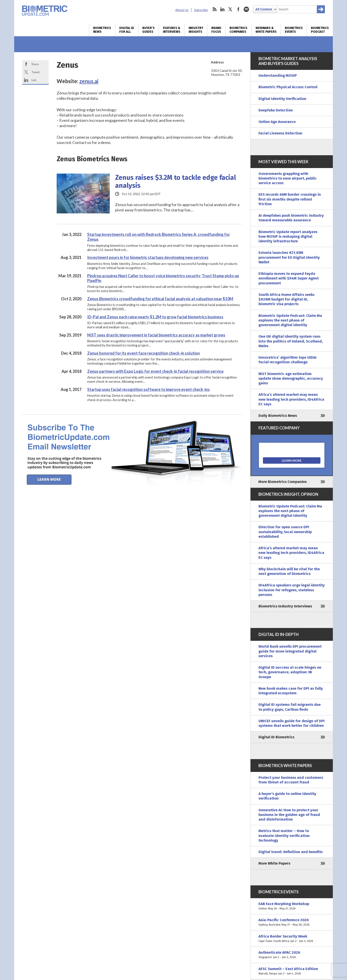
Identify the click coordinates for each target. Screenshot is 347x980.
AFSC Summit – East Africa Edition (292, 971)
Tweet (36, 72)
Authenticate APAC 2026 (292, 955)
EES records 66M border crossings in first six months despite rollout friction (290, 199)
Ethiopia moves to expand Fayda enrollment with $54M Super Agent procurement (289, 278)
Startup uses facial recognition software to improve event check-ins (148, 389)
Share (35, 64)
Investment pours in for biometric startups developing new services (148, 257)
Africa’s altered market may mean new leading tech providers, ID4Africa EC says (291, 399)
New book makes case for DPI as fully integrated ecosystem (291, 691)
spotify (246, 9)
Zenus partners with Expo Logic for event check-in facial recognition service (155, 371)
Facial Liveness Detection (280, 133)
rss (214, 9)
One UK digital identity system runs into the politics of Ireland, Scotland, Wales (291, 341)
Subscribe (201, 10)
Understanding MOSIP (278, 76)
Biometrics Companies (238, 30)
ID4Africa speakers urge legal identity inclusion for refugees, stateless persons (292, 590)
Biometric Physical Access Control (288, 87)
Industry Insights (196, 30)
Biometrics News (102, 30)
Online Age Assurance (277, 122)
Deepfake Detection (276, 110)
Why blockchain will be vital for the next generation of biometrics (289, 571)
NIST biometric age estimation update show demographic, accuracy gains (291, 379)
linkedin (222, 9)
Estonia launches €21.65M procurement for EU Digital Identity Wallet (289, 257)
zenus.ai (89, 81)
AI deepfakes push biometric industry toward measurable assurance (291, 218)
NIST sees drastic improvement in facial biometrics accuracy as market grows (156, 335)
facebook (238, 9)
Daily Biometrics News (278, 416)
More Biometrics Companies (283, 482)
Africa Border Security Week (292, 939)
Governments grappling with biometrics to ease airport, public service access (288, 178)
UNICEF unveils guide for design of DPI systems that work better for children (292, 723)
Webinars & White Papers (266, 30)
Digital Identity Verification (282, 99)
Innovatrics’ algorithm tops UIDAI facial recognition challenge (287, 360)
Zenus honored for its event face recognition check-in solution (144, 353)
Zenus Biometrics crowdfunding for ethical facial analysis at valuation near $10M (160, 299)
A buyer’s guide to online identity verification (287, 796)
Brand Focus (216, 30)
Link (34, 80)
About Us (182, 10)
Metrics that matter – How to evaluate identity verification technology (284, 836)
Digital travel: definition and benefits (291, 852)
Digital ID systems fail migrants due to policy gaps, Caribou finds (290, 707)
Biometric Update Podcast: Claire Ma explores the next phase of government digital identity (290, 320)
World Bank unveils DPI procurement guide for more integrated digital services (290, 651)
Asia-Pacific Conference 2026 (292, 922)
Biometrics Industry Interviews (285, 606)
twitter (230, 9)
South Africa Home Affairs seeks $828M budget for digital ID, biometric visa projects (286, 299)
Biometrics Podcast (320, 30)
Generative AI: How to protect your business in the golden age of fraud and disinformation (289, 815)
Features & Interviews (172, 30)
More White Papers (274, 863)
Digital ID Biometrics (276, 737)
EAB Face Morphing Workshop (292, 906)
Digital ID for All (127, 30)
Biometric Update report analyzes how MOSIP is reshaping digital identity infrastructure (288, 237)
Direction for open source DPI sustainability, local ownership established (285, 532)
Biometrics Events (294, 30)
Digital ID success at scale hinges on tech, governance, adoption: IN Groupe (290, 672)
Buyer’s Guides (148, 30)
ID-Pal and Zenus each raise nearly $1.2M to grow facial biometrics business (155, 317)
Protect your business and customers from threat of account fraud (291, 780)
